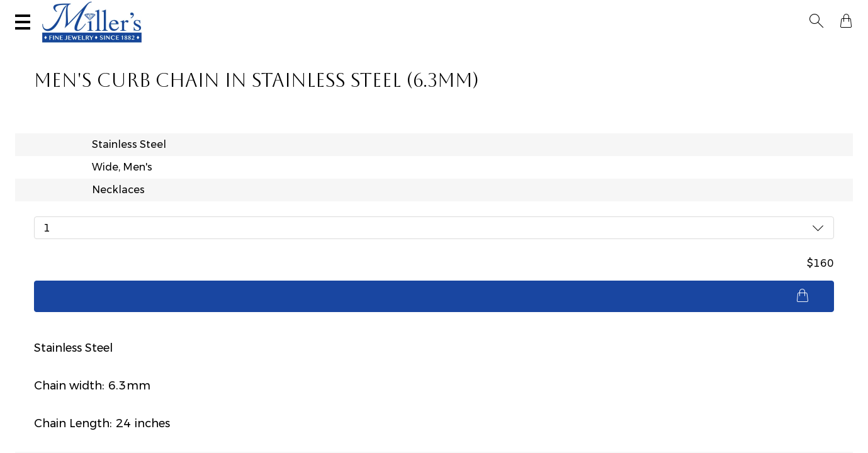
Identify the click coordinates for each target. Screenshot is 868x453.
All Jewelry (709, 48)
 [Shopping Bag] (842, 11)
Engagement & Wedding (499, 48)
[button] (820, 11)
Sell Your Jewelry (292, 11)
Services (394, 11)
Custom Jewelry (798, 48)
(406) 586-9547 (73, 11)
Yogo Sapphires (261, 48)
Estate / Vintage (620, 48)
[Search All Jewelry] (727, 12)
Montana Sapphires (369, 48)
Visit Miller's (178, 11)
